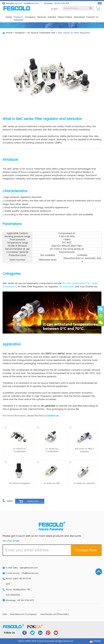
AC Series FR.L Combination (52, 450)
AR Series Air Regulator (20, 483)
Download (79, 17)
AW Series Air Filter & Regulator (84, 450)
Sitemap (97, 641)
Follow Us (9, 633)
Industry (52, 17)
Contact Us (92, 17)
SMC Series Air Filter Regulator (74, 33)
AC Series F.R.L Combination (20, 450)
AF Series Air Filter (52, 483)
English (54, 9)
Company (30, 17)
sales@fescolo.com (14, 3)
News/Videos (65, 17)
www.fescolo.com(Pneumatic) (55, 614)
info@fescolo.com (31, 3)
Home (9, 17)
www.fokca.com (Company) (23, 614)
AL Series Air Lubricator (84, 483)
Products (18, 17)
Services (42, 17)
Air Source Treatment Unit (41, 33)
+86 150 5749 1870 (61, 3)
